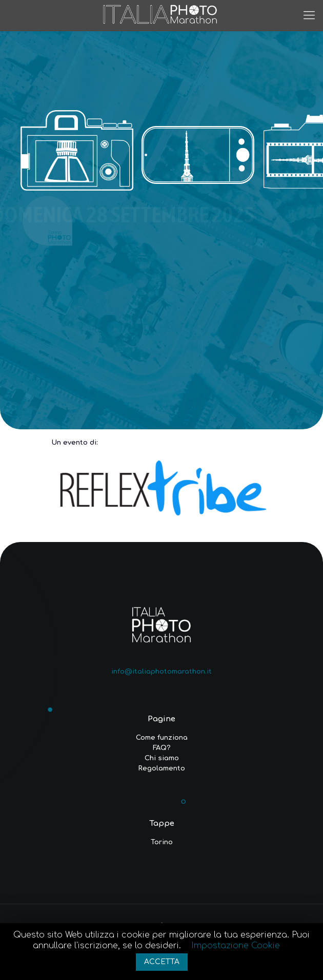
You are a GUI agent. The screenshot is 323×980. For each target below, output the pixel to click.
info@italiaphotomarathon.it (161, 672)
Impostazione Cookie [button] (236, 946)
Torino (162, 842)
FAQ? (162, 748)
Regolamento (161, 768)
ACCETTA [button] (162, 962)
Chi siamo (162, 758)
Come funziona (162, 738)
